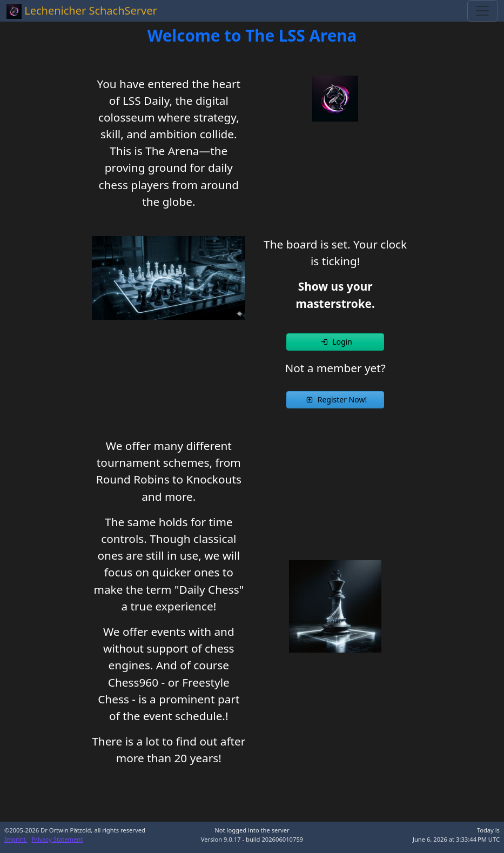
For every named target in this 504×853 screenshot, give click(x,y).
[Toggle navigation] (482, 11)
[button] (335, 342)
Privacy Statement (58, 839)
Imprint (16, 839)
